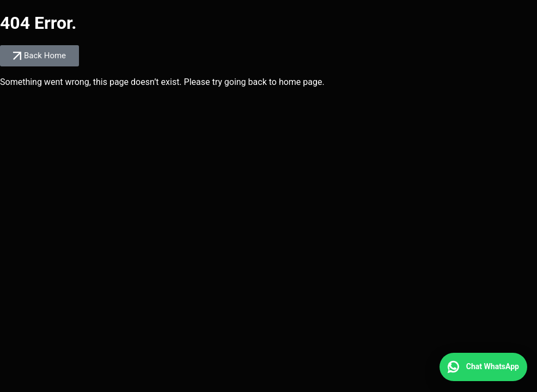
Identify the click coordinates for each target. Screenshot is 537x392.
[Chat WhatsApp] (483, 367)
